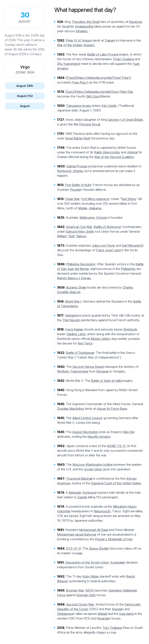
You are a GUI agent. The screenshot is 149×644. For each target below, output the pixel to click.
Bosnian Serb (86, 595)
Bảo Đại (129, 432)
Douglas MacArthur (71, 409)
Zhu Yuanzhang (68, 64)
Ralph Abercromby (107, 152)
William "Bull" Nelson (72, 236)
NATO (90, 590)
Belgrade (75, 493)
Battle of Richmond (107, 227)
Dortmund (89, 493)
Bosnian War (75, 590)
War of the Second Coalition (114, 157)
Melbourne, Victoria (93, 218)
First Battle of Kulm (78, 185)
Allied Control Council (87, 418)
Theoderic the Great (86, 22)
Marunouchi (102, 511)
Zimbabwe (64, 614)
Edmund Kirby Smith (80, 231)
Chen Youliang (124, 59)
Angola (117, 609)
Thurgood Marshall (79, 479)
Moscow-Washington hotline (93, 465)
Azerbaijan (118, 562)
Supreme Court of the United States (116, 483)
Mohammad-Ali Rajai (94, 530)
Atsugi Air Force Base (112, 409)
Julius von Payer (104, 245)
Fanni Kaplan (74, 329)
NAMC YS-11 (116, 446)
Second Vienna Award (88, 367)
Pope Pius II (80, 82)
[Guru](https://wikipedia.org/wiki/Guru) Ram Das (99, 92)
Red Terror (85, 343)
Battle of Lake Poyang (103, 54)
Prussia (75, 190)
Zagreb (82, 497)
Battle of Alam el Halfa (107, 381)
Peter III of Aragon (79, 40)
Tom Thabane (112, 628)
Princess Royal (90, 124)
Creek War (72, 199)
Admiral (132, 152)
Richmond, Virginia (70, 171)
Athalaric (82, 31)
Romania (102, 371)
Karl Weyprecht (133, 245)
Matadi (102, 614)
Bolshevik (130, 329)
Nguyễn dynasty (99, 437)
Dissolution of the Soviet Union (87, 562)
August (25, 106)
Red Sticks (129, 199)
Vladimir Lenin (76, 334)
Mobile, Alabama (90, 208)
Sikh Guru (93, 96)
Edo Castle (109, 106)
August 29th (25, 86)
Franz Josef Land (108, 250)
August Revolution (85, 432)
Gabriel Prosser (77, 166)
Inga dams (126, 614)
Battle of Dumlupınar (80, 353)
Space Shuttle (99, 548)
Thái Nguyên (71, 320)
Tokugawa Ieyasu (79, 106)
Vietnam (71, 315)
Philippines (128, 269)
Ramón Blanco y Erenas (74, 278)
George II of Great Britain (125, 120)
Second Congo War (80, 604)
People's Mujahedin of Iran (114, 539)
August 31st (25, 96)
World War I (73, 301)
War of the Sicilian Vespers (76, 45)
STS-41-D (73, 548)
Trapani (110, 40)
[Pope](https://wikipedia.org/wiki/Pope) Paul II (98, 78)
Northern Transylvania (73, 371)
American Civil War (79, 227)
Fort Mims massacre (95, 199)
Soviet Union (93, 469)
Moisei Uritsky (101, 339)
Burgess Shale (76, 287)
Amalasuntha (84, 26)
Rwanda (103, 618)
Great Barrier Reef (78, 138)
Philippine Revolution (81, 264)
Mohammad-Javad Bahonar (77, 534)
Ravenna (135, 22)
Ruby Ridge (91, 576)
